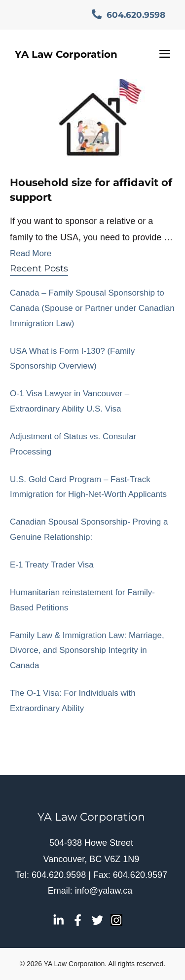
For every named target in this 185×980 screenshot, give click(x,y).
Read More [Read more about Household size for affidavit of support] (31, 253)
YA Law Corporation (66, 54)
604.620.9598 (129, 15)
